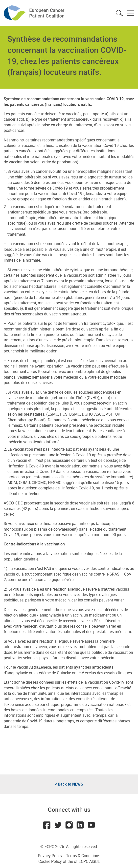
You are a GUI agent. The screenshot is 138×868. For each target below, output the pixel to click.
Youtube (91, 825)
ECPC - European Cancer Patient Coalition (35, 13)
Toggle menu (131, 13)
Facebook (47, 825)
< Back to (69, 784)
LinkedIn (80, 825)
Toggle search (119, 13)
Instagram (69, 825)
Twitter (58, 825)
